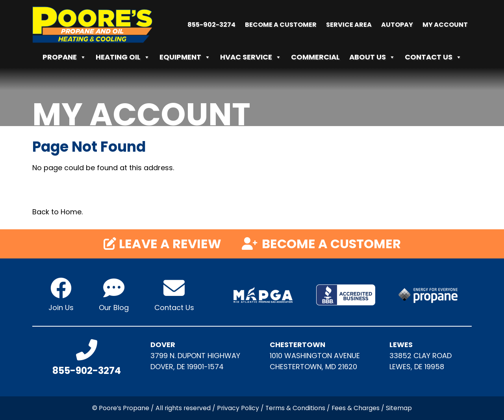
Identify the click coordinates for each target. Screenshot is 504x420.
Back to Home (57, 212)
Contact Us (433, 57)
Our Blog (114, 308)
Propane (64, 57)
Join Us (61, 308)
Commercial (315, 57)
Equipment (185, 57)
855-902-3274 (211, 25)
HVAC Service (251, 57)
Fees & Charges (356, 408)
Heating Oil (123, 57)
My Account (445, 25)
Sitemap (399, 408)
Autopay (397, 25)
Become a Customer (281, 25)
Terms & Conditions (295, 408)
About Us (372, 57)
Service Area (349, 25)
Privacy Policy (238, 408)
